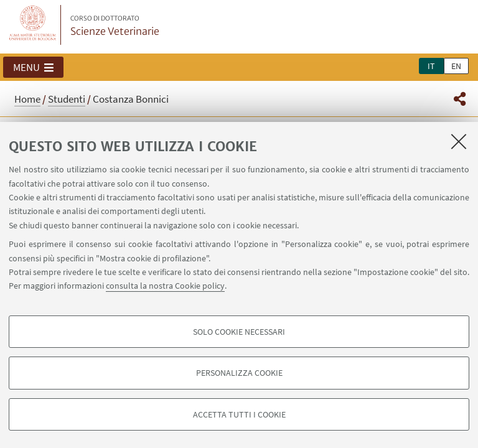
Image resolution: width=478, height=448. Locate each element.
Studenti (67, 99)
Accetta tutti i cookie (239, 414)
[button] (33, 67)
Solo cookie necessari (239, 332)
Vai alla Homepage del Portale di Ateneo (33, 25)
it (431, 66)
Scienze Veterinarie (115, 26)
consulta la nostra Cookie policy (165, 286)
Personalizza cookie (239, 373)
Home (27, 99)
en (456, 66)
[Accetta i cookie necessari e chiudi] (459, 141)
